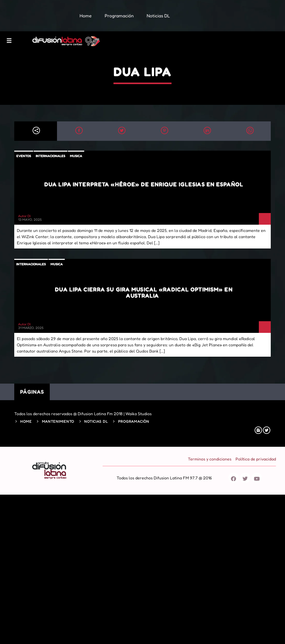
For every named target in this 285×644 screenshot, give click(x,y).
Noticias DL (96, 421)
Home (26, 421)
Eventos (24, 156)
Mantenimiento (58, 421)
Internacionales (51, 156)
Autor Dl (24, 216)
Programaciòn (134, 421)
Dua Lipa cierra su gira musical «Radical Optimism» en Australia (144, 292)
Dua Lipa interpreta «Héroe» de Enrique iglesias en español (144, 184)
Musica (76, 156)
